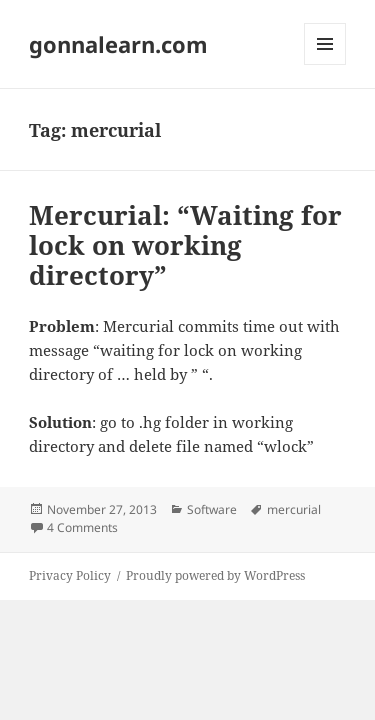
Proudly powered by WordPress (215, 575)
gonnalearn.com (118, 44)
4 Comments (82, 527)
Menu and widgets (325, 64)
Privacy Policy (70, 575)
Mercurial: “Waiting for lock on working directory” (185, 245)
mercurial (294, 509)
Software (212, 509)
